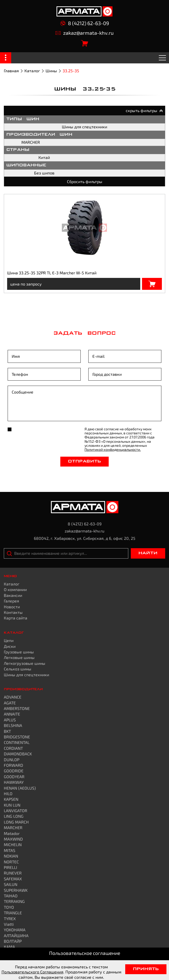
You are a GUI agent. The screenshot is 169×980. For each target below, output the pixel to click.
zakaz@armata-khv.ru (84, 33)
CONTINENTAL (17, 742)
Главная (11, 71)
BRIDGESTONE (17, 737)
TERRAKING (14, 901)
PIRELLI (10, 867)
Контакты (13, 612)
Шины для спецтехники (84, 127)
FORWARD (13, 765)
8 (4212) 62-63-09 (85, 23)
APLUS (10, 720)
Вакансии (13, 595)
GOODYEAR (14, 777)
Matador (12, 833)
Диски (10, 646)
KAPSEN (11, 799)
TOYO (9, 907)
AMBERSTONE (17, 708)
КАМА (9, 947)
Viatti (9, 924)
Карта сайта (16, 618)
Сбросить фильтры (85, 181)
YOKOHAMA (15, 930)
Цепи (9, 640)
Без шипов (44, 173)
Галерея (11, 601)
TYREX (10, 919)
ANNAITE (12, 714)
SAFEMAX (13, 879)
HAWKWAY (14, 782)
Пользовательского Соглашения (32, 972)
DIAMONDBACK (18, 754)
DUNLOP (12, 760)
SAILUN (11, 884)
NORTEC (11, 862)
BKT (7, 731)
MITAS (10, 850)
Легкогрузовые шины (25, 663)
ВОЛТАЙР (13, 941)
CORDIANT (13, 748)
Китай (44, 157)
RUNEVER (13, 873)
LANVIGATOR (16, 810)
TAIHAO (11, 896)
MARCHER (31, 142)
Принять (146, 969)
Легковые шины (19, 657)
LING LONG (14, 816)
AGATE (10, 703)
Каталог (32, 71)
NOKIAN (11, 856)
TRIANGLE (13, 913)
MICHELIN (13, 844)
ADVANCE (13, 697)
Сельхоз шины (18, 669)
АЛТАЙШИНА (16, 936)
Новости (12, 607)
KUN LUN (12, 805)
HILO (8, 794)
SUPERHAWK (16, 890)
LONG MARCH (16, 822)
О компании (15, 589)
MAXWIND (13, 839)
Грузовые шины (19, 652)
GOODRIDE (14, 771)
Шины (51, 71)
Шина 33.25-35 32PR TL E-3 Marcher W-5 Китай (52, 273)
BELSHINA (13, 725)
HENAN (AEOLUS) (20, 788)
